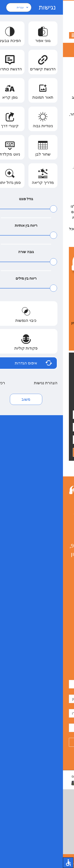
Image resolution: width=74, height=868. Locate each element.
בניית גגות (63, 553)
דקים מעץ (53, 643)
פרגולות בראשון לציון (56, 547)
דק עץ (64, 643)
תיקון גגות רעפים (58, 626)
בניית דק (48, 615)
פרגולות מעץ (60, 632)
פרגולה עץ (62, 581)
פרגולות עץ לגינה (58, 598)
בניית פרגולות (60, 621)
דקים (46, 638)
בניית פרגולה (61, 609)
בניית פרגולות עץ (58, 564)
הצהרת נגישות (23, 577)
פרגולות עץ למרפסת (56, 576)
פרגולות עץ (61, 542)
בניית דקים (62, 638)
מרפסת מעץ (61, 592)
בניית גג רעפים (60, 559)
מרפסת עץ (49, 553)
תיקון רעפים (61, 587)
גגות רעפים (62, 615)
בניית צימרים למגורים (56, 604)
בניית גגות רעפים (58, 570)
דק (52, 638)
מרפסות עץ (61, 536)
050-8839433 (37, 6)
